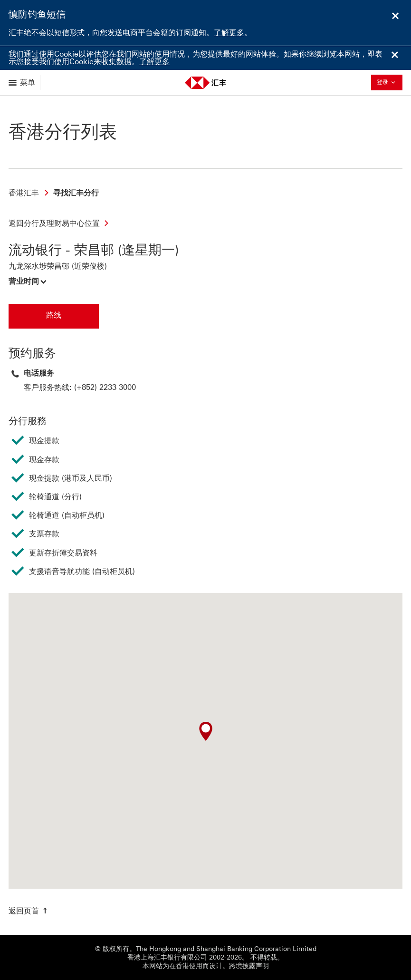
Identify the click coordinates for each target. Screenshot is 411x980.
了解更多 (229, 33)
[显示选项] (23, 82)
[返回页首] (29, 911)
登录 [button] (389, 82)
